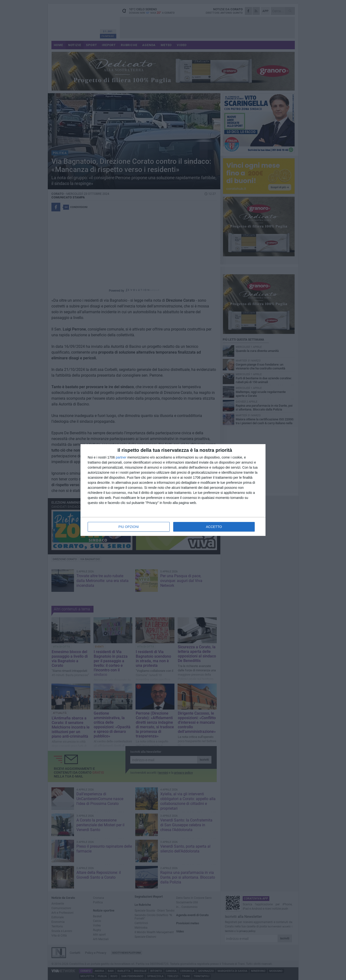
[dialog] (173, 490)
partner (121, 457)
